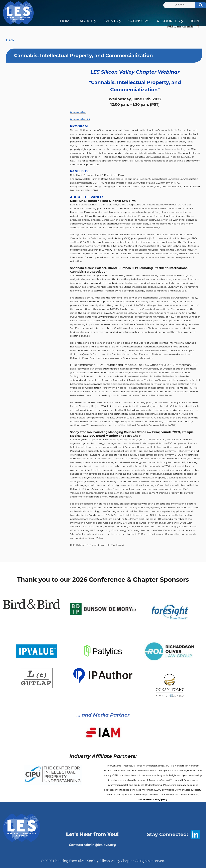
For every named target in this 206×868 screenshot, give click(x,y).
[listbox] (184, 26)
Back (10, 40)
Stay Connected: (167, 834)
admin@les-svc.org (100, 845)
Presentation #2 (80, 119)
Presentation (78, 112)
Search (199, 6)
